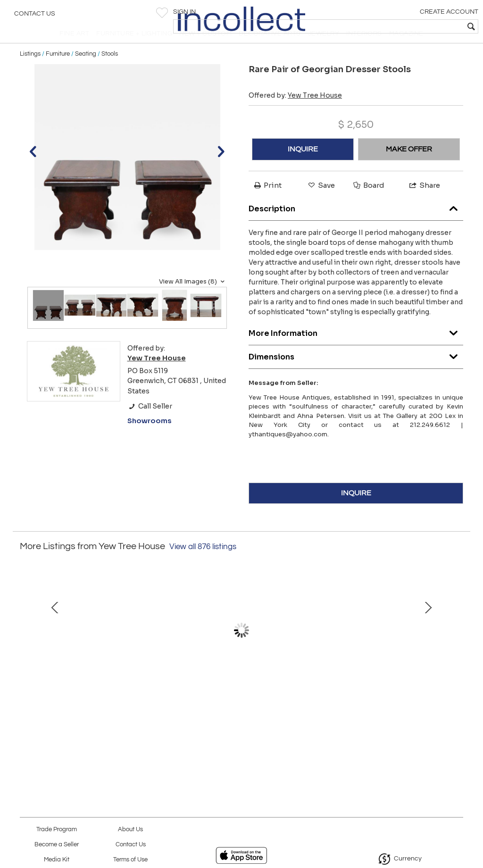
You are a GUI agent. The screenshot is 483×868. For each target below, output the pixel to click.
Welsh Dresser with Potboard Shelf (241, 719)
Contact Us (35, 17)
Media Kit (57, 860)
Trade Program (57, 830)
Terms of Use (130, 860)
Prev (27, 658)
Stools (110, 72)
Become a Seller (57, 845)
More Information (356, 349)
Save (321, 204)
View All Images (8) (193, 300)
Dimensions (356, 372)
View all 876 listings (203, 565)
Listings (30, 72)
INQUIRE (303, 167)
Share (424, 204)
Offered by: (295, 114)
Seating (86, 72)
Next (456, 658)
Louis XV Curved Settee (106, 719)
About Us (130, 830)
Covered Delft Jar (377, 719)
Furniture (58, 72)
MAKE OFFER (409, 167)
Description (356, 224)
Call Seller (150, 424)
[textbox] (408, 26)
